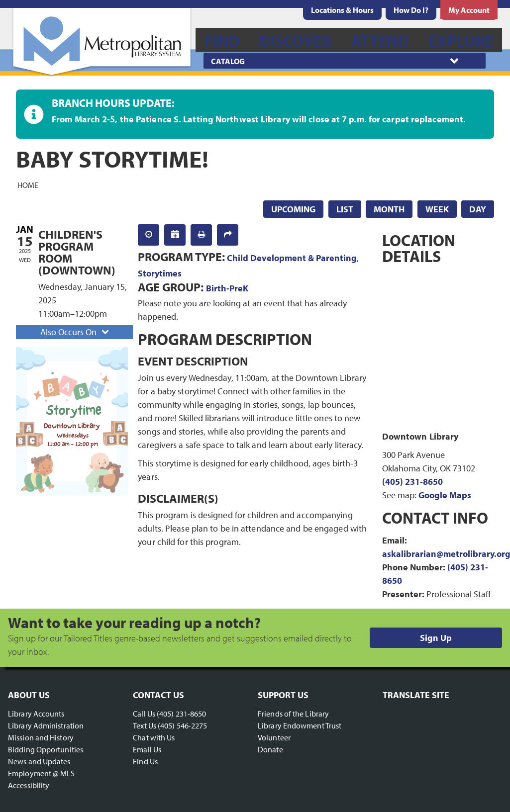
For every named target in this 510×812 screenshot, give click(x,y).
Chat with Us (154, 737)
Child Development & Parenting (292, 258)
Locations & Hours (342, 10)
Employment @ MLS (42, 773)
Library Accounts (36, 714)
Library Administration (46, 725)
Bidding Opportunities (46, 749)
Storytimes (160, 273)
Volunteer (274, 737)
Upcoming (293, 209)
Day (478, 209)
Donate (270, 749)
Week (437, 209)
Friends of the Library (293, 714)
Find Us (145, 761)
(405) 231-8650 (412, 482)
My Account (469, 10)
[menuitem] (342, 10)
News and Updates (39, 761)
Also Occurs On (76, 332)
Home (28, 184)
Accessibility (29, 785)
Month (389, 209)
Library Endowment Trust (300, 725)
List (345, 209)
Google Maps (445, 495)
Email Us (147, 749)
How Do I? (411, 10)
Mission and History (41, 737)
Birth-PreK (227, 288)
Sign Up (436, 638)
